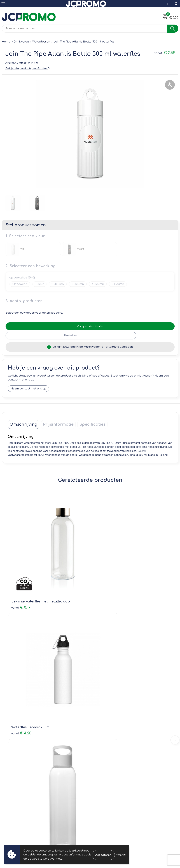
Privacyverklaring (103, 784)
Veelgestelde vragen (106, 729)
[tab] (24, 424)
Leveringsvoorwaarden (107, 773)
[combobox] (84, 29)
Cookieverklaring (103, 779)
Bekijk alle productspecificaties (27, 69)
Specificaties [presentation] (92, 424)
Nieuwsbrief (100, 724)
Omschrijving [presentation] (24, 424)
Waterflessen (41, 42)
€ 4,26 (104, 683)
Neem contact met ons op (28, 389)
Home (6, 42)
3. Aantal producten (24, 301)
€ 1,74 (21, 678)
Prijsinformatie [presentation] (58, 424)
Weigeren (121, 855)
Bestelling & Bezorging (17, 779)
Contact (7, 773)
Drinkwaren (21, 42)
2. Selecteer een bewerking (31, 266)
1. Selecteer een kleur (25, 236)
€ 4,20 (104, 579)
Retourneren (10, 784)
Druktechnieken (102, 735)
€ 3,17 (21, 579)
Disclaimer (99, 789)
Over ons (98, 719)
